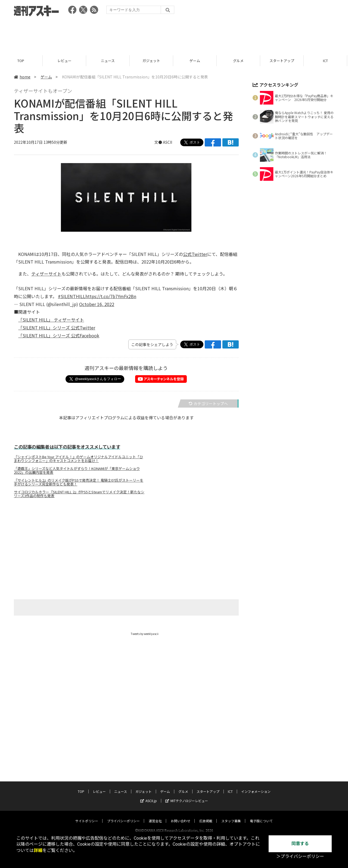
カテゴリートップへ (208, 404)
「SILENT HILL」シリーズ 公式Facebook (59, 335)
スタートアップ (283, 61)
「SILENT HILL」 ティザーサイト (51, 320)
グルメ (239, 61)
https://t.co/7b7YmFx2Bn (111, 296)
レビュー (65, 61)
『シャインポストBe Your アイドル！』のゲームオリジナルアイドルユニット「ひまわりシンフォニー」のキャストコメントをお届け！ (78, 459)
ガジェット (152, 61)
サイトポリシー (87, 816)
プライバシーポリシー (123, 816)
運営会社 (155, 816)
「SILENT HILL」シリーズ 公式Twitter (57, 328)
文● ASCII (163, 142)
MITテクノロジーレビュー (187, 795)
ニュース (109, 61)
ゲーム (196, 61)
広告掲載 (206, 816)
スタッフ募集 (231, 816)
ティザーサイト (46, 274)
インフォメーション (256, 786)
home (22, 77)
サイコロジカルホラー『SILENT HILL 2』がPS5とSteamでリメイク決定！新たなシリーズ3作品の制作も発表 (79, 494)
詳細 (38, 850)
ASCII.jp (149, 795)
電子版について (261, 816)
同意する (300, 844)
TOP (22, 61)
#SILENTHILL (72, 296)
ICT (326, 61)
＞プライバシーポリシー (300, 856)
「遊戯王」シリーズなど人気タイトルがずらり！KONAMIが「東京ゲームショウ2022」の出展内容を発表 (77, 470)
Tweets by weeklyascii (145, 634)
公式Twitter (195, 254)
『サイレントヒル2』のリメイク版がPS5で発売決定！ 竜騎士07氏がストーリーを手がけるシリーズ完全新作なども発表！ (79, 482)
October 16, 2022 (97, 304)
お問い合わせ (181, 816)
